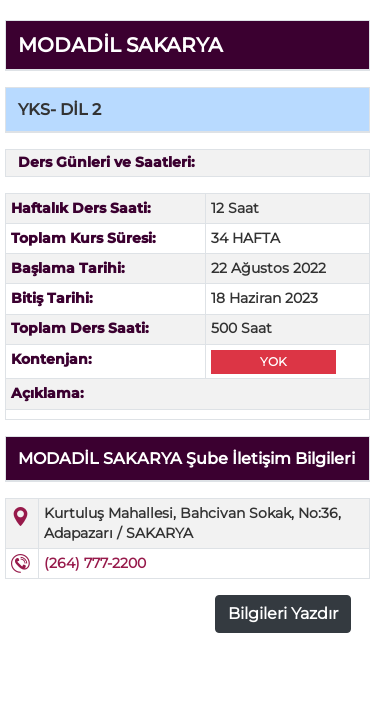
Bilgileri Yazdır (283, 613)
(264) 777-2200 (95, 563)
